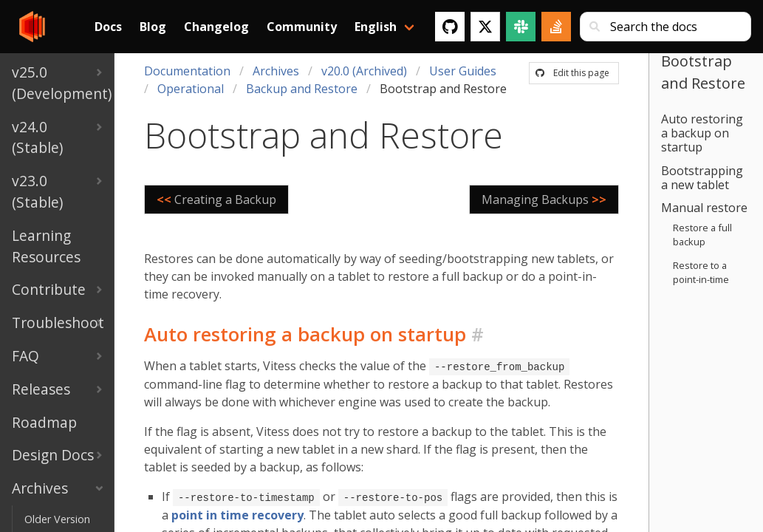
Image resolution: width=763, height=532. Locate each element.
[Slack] (521, 27)
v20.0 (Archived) (364, 71)
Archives (276, 71)
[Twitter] (485, 27)
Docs (108, 27)
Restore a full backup (702, 235)
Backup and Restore (302, 89)
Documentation (187, 71)
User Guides (463, 71)
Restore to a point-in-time (701, 272)
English (376, 27)
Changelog (216, 27)
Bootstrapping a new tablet (702, 178)
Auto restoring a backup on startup (702, 133)
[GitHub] (450, 27)
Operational (191, 89)
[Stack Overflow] (556, 27)
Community (302, 27)
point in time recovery (237, 514)
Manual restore (704, 208)
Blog (153, 27)
